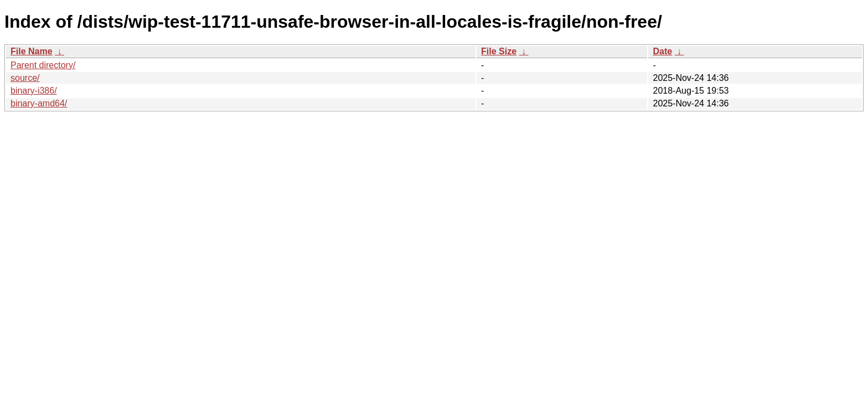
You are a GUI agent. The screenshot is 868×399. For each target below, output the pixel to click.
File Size (499, 51)
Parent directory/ (43, 65)
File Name (32, 51)
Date (662, 51)
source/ (25, 78)
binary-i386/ (34, 91)
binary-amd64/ (39, 103)
